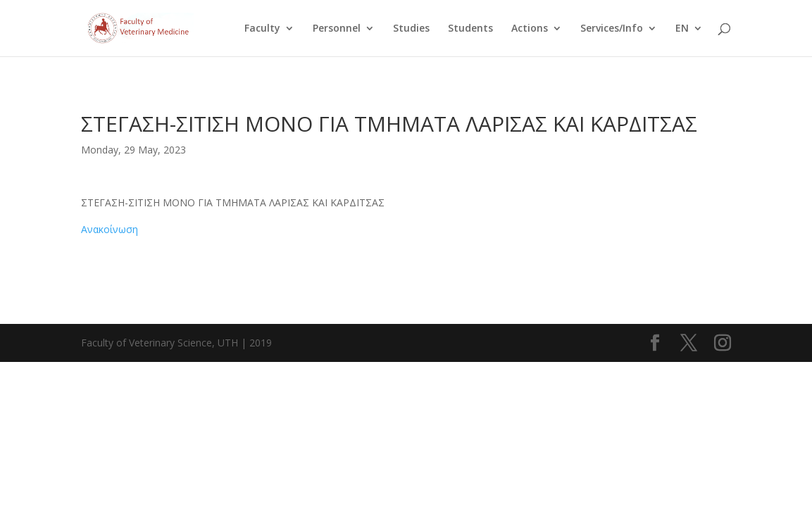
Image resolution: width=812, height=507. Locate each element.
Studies (411, 29)
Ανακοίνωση (110, 229)
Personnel (337, 29)
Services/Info (612, 29)
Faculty (262, 29)
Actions (530, 29)
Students (470, 29)
